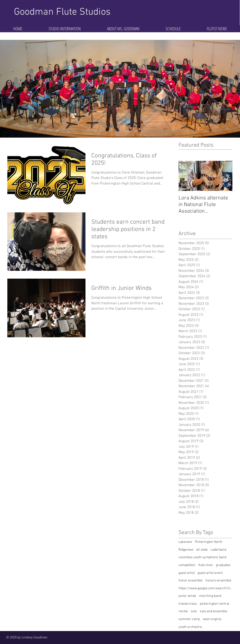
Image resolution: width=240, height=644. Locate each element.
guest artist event (210, 573)
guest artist (187, 573)
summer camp (189, 619)
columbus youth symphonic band (202, 557)
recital (183, 611)
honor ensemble (191, 581)
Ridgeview (186, 550)
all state (202, 550)
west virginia (212, 619)
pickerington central (215, 604)
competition (187, 565)
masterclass (188, 604)
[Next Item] (225, 176)
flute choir (206, 565)
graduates (223, 565)
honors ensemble (218, 581)
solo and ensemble (214, 611)
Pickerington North (209, 542)
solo (194, 611)
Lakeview (185, 542)
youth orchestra (190, 627)
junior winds (187, 596)
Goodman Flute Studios (62, 12)
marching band (210, 596)
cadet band (218, 550)
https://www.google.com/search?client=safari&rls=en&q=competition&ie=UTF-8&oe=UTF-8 (205, 588)
